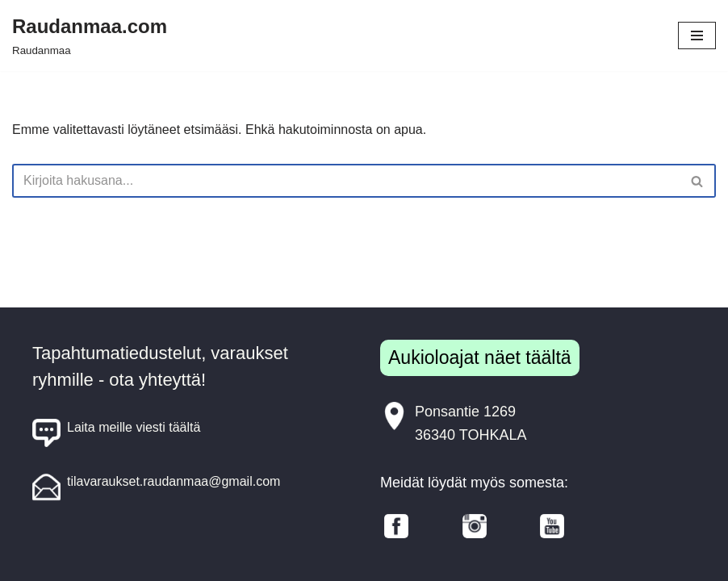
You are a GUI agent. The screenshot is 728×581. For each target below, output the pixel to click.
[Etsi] (346, 181)
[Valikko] (697, 36)
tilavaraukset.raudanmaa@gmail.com (156, 487)
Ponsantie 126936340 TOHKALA (453, 422)
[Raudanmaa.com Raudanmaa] (90, 36)
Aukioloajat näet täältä (480, 357)
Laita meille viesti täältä (116, 433)
